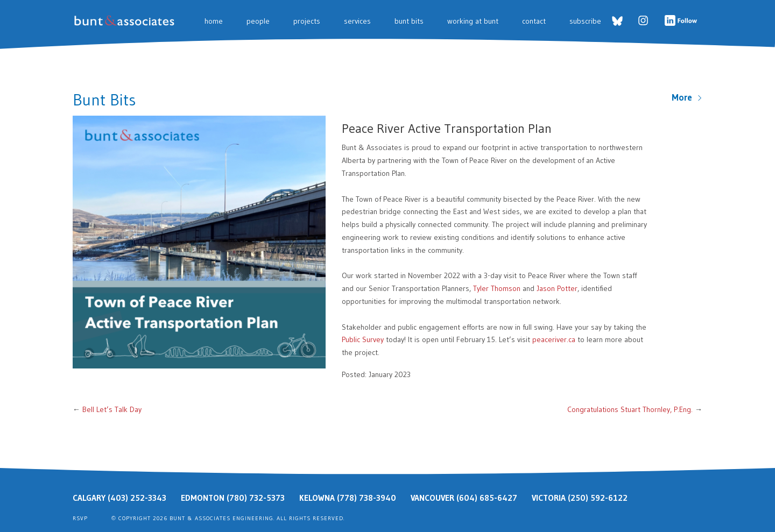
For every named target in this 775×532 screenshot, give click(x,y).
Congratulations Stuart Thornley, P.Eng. (630, 409)
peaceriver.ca (554, 339)
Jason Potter (557, 288)
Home (214, 21)
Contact (534, 21)
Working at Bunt (473, 21)
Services (357, 21)
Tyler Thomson (497, 288)
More (687, 97)
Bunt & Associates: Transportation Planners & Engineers (126, 21)
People (258, 21)
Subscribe (585, 21)
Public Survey (363, 339)
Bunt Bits (409, 21)
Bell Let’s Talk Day (112, 409)
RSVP (80, 518)
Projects (307, 21)
